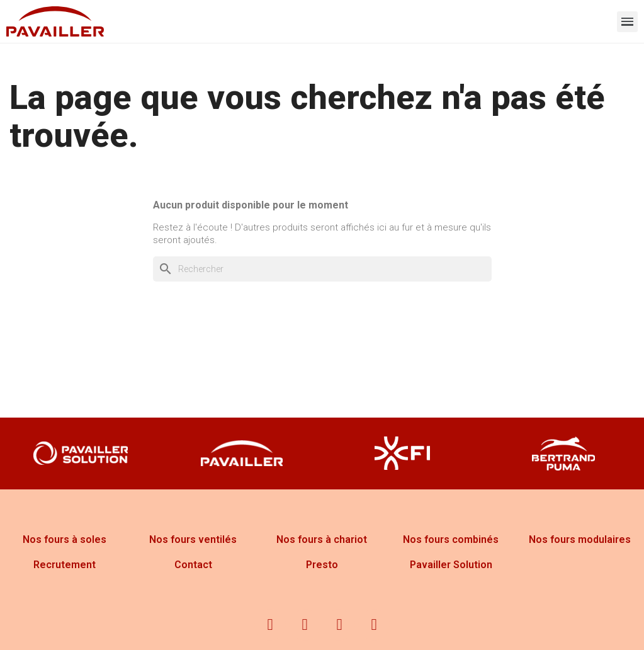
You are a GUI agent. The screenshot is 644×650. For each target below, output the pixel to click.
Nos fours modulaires (580, 539)
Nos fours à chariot (322, 539)
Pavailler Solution (451, 565)
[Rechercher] (322, 269)
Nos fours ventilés (193, 539)
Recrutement (65, 565)
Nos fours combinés (451, 539)
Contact (193, 565)
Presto (322, 565)
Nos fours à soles (65, 539)
